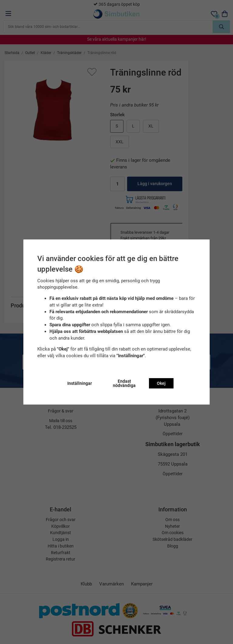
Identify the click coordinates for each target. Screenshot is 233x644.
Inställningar (80, 383)
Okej (161, 383)
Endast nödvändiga (124, 383)
